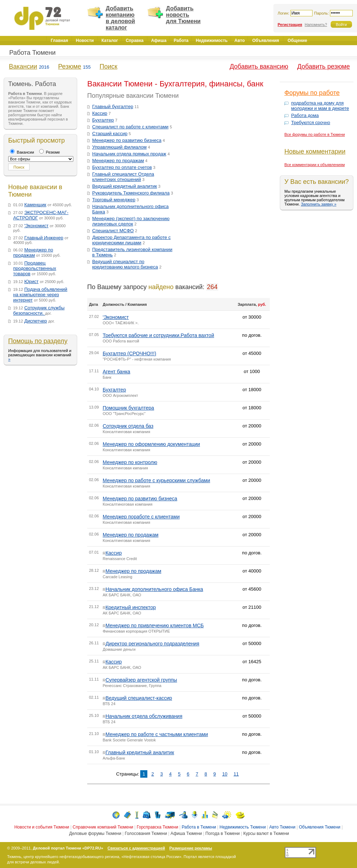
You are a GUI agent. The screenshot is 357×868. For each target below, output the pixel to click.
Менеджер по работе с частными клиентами (157, 734)
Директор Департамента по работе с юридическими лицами (131, 240)
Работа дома (305, 115)
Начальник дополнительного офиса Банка (154, 589)
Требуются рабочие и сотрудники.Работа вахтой (158, 335)
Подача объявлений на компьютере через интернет (40, 295)
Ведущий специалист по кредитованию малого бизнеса (125, 264)
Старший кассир (110, 134)
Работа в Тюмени (199, 827)
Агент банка (116, 372)
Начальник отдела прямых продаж (129, 154)
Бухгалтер (103, 120)
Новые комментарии (315, 151)
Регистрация (290, 25)
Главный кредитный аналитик (140, 752)
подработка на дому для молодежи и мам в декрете (320, 106)
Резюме (70, 66)
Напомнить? (316, 25)
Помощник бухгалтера (128, 408)
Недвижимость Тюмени (243, 827)
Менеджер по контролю (130, 462)
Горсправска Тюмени (157, 827)
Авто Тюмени (282, 827)
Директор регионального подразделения (152, 644)
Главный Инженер (44, 238)
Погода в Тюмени (222, 834)
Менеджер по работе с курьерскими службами (156, 480)
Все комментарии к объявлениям (315, 165)
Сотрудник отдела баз (128, 426)
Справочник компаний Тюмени (103, 827)
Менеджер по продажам (33, 252)
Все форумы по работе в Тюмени (315, 134)
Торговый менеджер (114, 200)
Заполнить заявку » (319, 204)
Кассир (100, 113)
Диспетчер (36, 321)
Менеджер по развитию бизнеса (127, 140)
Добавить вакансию (259, 66)
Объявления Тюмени (320, 827)
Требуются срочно (311, 123)
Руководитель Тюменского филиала (131, 193)
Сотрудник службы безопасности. (39, 310)
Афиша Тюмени (186, 834)
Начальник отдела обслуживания (144, 716)
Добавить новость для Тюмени (183, 15)
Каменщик (35, 205)
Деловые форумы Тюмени (95, 834)
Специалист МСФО (113, 231)
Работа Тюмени (32, 53)
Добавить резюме (324, 66)
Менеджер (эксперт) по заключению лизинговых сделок (131, 221)
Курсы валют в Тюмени (266, 834)
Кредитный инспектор (130, 607)
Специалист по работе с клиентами (130, 127)
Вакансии (23, 66)
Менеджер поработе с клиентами (141, 517)
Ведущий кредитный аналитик (125, 186)
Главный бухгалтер (113, 106)
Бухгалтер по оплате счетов (122, 167)
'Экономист (36, 226)
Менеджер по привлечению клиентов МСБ (154, 625)
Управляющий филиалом (119, 147)
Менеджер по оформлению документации (151, 444)
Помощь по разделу (38, 341)
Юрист (31, 281)
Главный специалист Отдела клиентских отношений (123, 177)
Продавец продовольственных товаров (35, 268)
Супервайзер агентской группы (141, 680)
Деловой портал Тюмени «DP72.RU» (68, 848)
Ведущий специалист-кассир (139, 698)
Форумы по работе (312, 93)
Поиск (109, 66)
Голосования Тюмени (146, 834)
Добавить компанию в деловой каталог (120, 18)
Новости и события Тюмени (42, 827)
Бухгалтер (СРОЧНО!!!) (129, 353)
